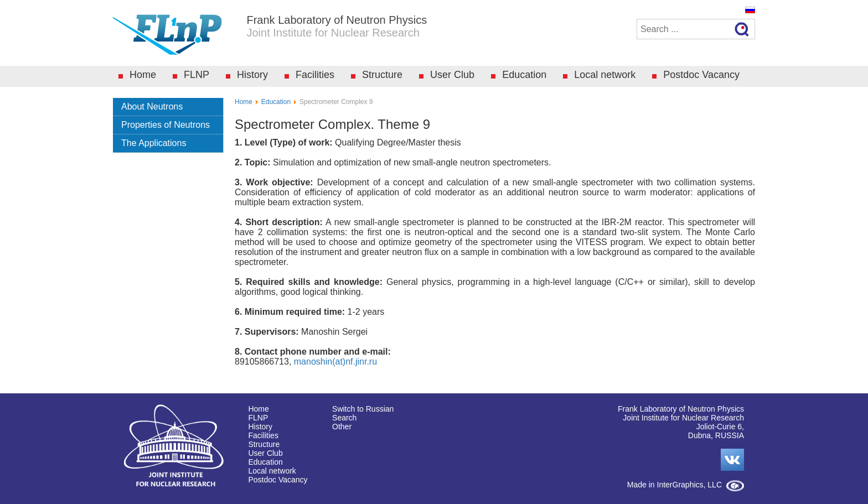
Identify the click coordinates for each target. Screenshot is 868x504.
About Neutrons (152, 106)
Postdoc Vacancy (701, 75)
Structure (382, 75)
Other (342, 427)
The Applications (154, 143)
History (252, 75)
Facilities (315, 75)
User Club (452, 75)
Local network (605, 75)
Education (524, 75)
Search (344, 418)
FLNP (197, 75)
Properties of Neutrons (166, 125)
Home (143, 75)
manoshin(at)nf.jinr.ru (335, 362)
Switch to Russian (363, 409)
